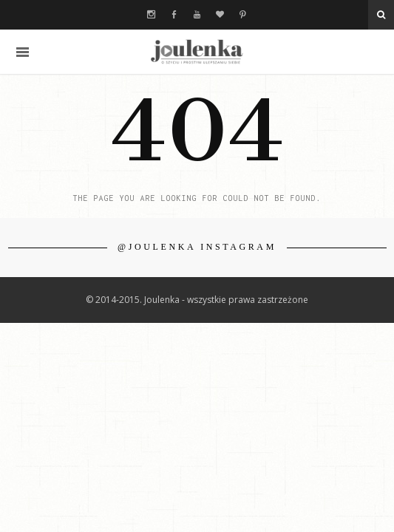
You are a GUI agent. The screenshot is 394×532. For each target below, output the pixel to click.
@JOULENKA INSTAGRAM (197, 247)
